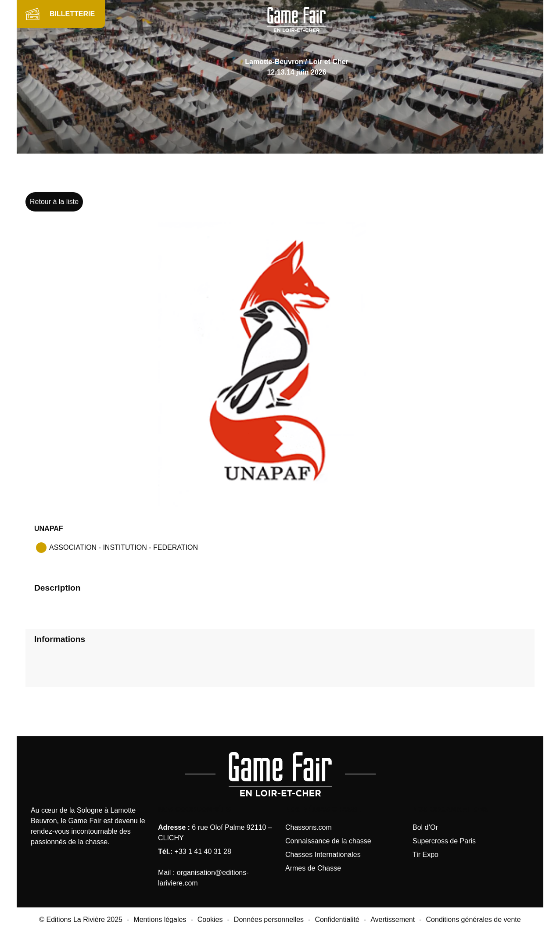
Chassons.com (309, 827)
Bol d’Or (425, 827)
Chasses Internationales (323, 855)
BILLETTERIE (72, 14)
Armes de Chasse (313, 868)
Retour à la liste (54, 202)
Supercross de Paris (444, 841)
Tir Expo (425, 855)
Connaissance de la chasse (328, 841)
